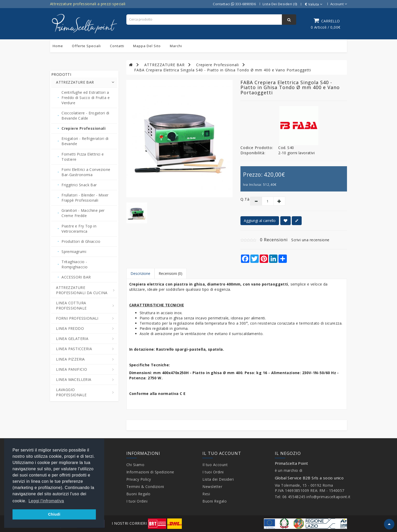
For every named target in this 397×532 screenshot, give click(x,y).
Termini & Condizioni (145, 487)
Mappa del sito (147, 46)
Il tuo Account (215, 465)
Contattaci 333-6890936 (234, 4)
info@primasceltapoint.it (328, 497)
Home (58, 46)
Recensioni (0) (170, 273)
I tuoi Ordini (137, 501)
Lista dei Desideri (218, 479)
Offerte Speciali (86, 46)
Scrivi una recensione (310, 240)
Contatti (117, 46)
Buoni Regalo (138, 494)
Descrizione (140, 273)
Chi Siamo (135, 465)
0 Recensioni (274, 240)
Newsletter (212, 487)
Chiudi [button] (54, 514)
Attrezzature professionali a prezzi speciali (88, 4)
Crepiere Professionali (218, 65)
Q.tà (241, 199)
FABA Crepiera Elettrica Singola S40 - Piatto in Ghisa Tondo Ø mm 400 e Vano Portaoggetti (223, 70)
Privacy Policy (139, 479)
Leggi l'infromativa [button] (46, 501)
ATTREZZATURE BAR (165, 65)
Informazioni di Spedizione (150, 472)
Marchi (176, 46)
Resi (206, 494)
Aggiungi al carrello (260, 221)
